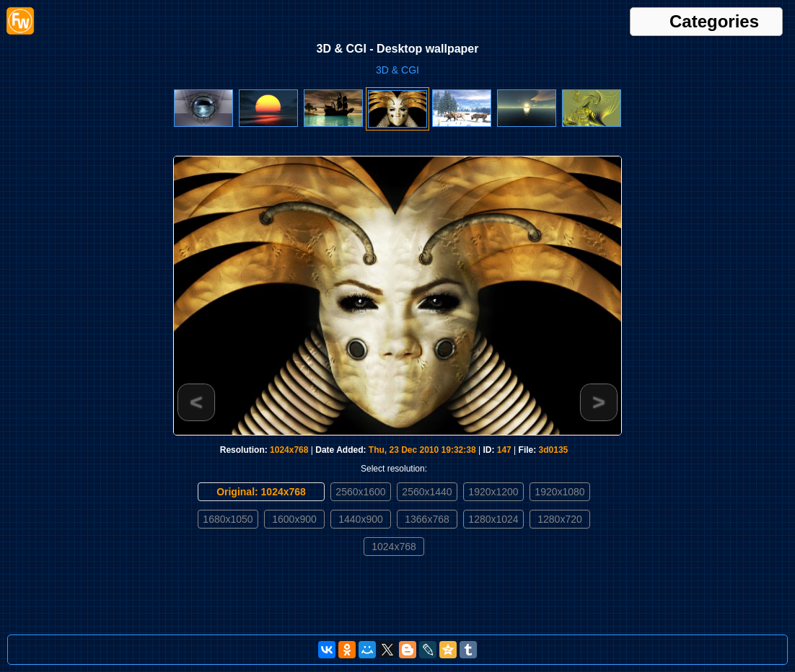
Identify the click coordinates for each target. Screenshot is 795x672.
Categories (714, 22)
